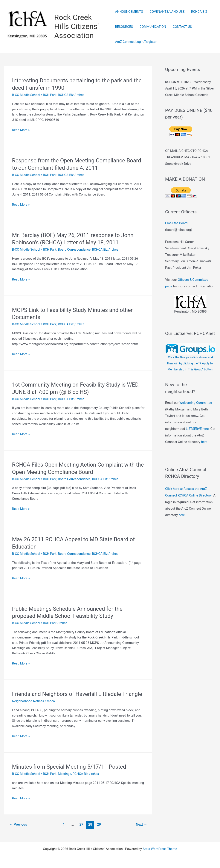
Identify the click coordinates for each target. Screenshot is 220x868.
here (204, 449)
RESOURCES (124, 27)
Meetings (65, 774)
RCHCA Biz (66, 95)
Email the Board (176, 223)
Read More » (21, 130)
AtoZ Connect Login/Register (136, 42)
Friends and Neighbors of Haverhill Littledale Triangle (78, 694)
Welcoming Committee (196, 410)
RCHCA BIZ (199, 12)
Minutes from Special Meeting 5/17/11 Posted (70, 767)
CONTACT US (182, 27)
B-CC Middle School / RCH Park (34, 95)
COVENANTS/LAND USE (167, 12)
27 (81, 824)
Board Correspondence (75, 250)
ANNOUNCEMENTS (129, 12)
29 (99, 824)
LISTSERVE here (197, 436)
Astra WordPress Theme (160, 849)
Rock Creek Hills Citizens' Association (76, 27)
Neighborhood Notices (28, 701)
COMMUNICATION (153, 27)
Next (141, 824)
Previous (18, 824)
